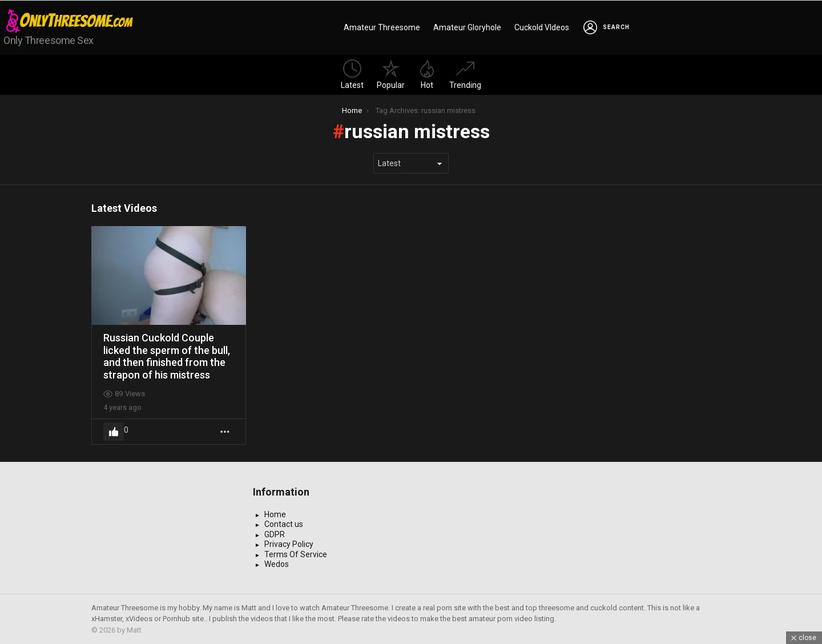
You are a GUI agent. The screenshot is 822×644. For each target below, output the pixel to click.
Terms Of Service (296, 554)
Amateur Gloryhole (467, 27)
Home (275, 514)
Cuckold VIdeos (542, 27)
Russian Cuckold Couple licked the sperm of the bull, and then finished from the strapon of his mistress (167, 356)
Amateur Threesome (382, 27)
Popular (391, 75)
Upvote (114, 432)
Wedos (277, 564)
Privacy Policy (289, 544)
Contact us (284, 524)
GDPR (275, 534)
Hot (427, 75)
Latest (352, 75)
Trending (465, 75)
